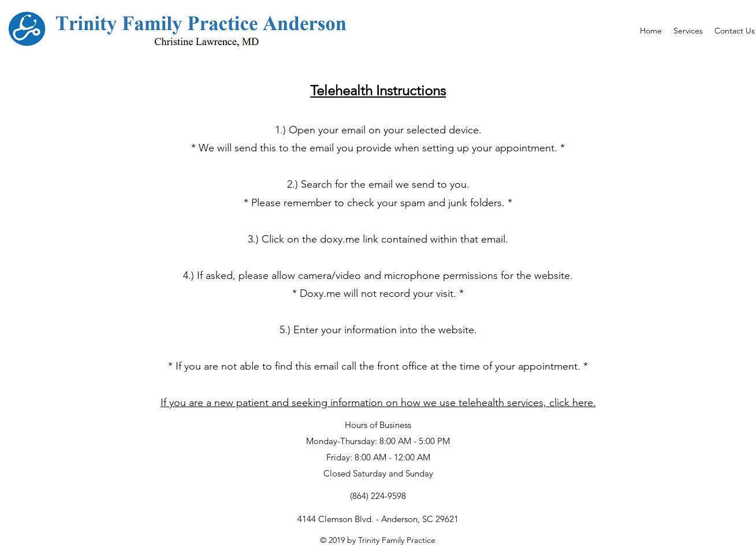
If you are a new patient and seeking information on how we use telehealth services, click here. (378, 403)
